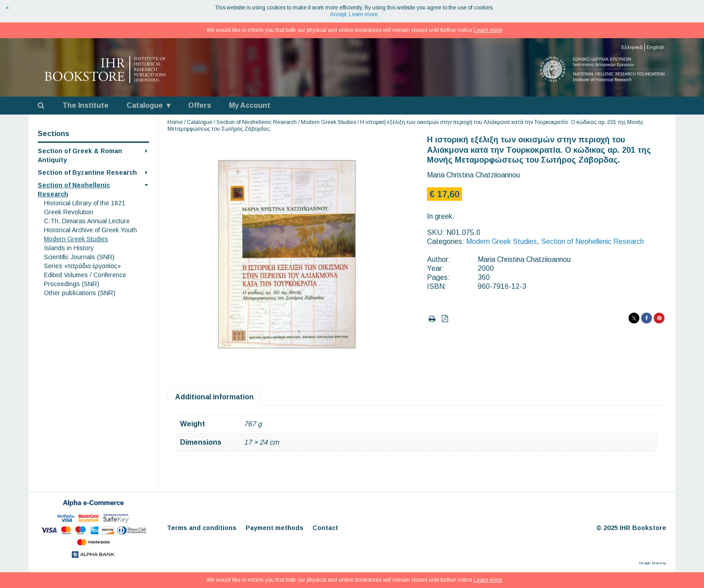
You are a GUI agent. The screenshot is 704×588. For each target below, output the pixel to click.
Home (175, 122)
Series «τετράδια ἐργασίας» (82, 266)
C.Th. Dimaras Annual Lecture (87, 221)
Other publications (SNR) (80, 293)
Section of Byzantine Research (87, 172)
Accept (338, 14)
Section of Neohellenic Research (257, 122)
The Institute (86, 105)
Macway (659, 563)
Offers (200, 105)
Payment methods (275, 528)
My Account (250, 105)
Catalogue (145, 105)
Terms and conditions (202, 528)
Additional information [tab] (214, 397)
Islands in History (69, 248)
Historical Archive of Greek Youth (90, 230)
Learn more (363, 14)
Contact (325, 528)
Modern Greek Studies (76, 239)
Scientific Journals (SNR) (79, 257)
